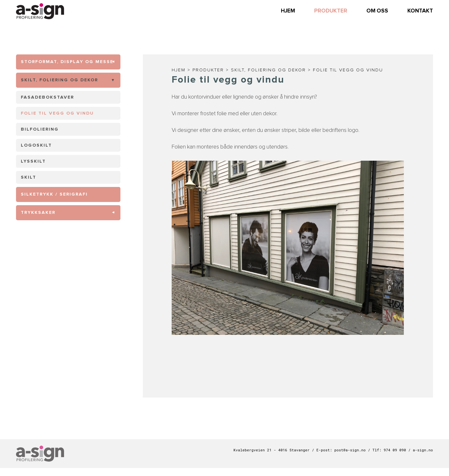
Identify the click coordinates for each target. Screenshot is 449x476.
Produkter (208, 70)
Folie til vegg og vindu (348, 70)
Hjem (179, 70)
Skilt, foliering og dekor (268, 70)
